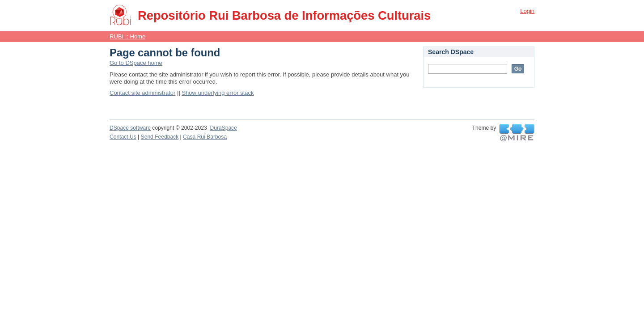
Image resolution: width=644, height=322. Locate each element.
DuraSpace (223, 128)
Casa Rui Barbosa (205, 137)
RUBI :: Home (127, 36)
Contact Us (123, 137)
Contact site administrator (142, 93)
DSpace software (130, 128)
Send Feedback (160, 137)
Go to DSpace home (136, 63)
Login (527, 11)
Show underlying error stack (218, 93)
